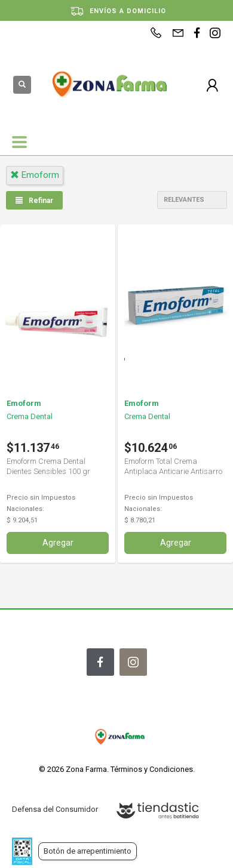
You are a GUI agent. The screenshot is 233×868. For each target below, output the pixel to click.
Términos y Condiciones (152, 769)
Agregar (58, 543)
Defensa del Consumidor (55, 809)
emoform (35, 175)
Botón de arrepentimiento (88, 851)
